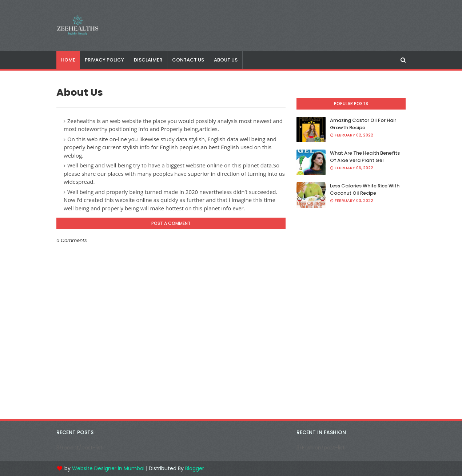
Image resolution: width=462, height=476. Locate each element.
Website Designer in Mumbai (108, 468)
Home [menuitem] (68, 60)
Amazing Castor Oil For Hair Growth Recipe (363, 124)
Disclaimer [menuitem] (148, 60)
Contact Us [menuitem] (188, 60)
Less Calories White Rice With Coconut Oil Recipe (365, 189)
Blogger (195, 468)
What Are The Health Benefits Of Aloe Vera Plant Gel (365, 157)
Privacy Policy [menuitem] (104, 60)
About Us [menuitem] (226, 60)
